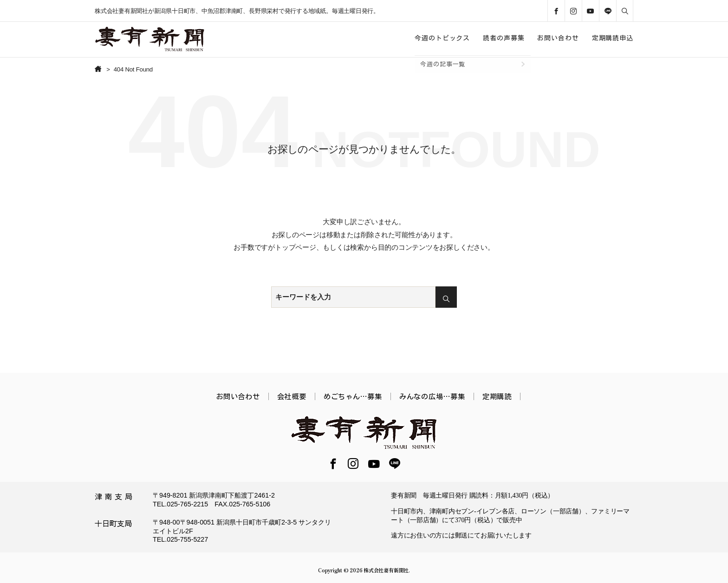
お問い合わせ (558, 38)
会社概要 (292, 396)
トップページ (296, 247)
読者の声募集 (504, 38)
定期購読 (497, 396)
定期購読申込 (613, 38)
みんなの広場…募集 (432, 396)
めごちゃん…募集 (353, 396)
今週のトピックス (442, 38)
